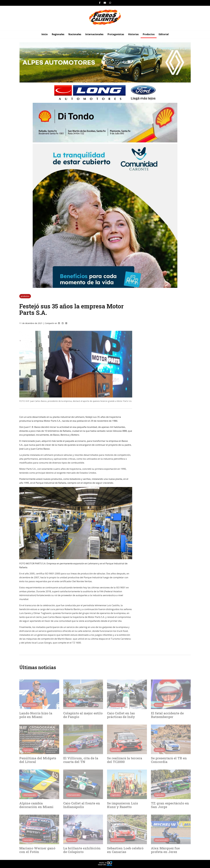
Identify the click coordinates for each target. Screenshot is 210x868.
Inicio (45, 34)
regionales (58, 34)
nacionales (75, 34)
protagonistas (116, 34)
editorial (164, 34)
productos (149, 34)
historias (133, 34)
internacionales (94, 34)
